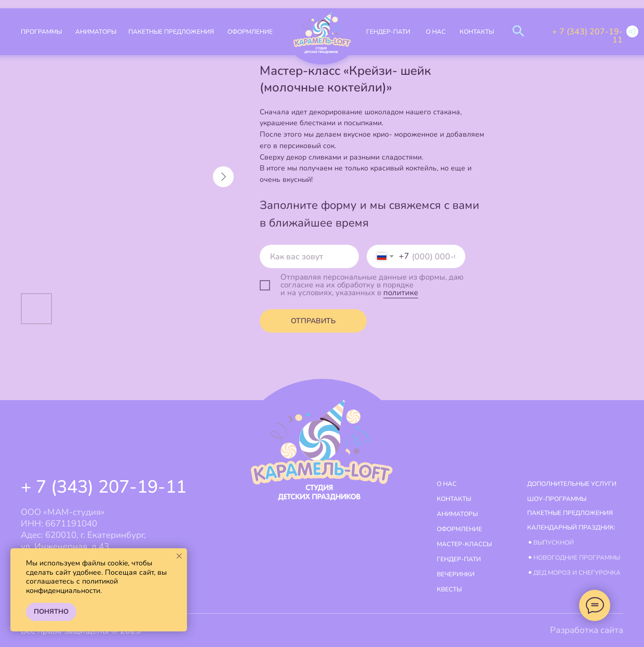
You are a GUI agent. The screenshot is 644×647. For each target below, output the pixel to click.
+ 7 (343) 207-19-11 (587, 36)
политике (401, 293)
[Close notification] (179, 556)
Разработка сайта (587, 630)
